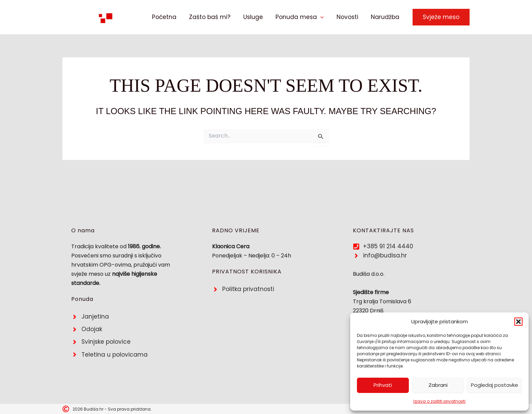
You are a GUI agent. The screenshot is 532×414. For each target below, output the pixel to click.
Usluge (257, 17)
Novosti (349, 17)
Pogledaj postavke (495, 385)
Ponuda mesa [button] (303, 17)
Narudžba (386, 17)
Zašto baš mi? (215, 17)
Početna (171, 17)
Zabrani (438, 385)
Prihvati (383, 385)
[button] (518, 322)
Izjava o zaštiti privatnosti (439, 401)
